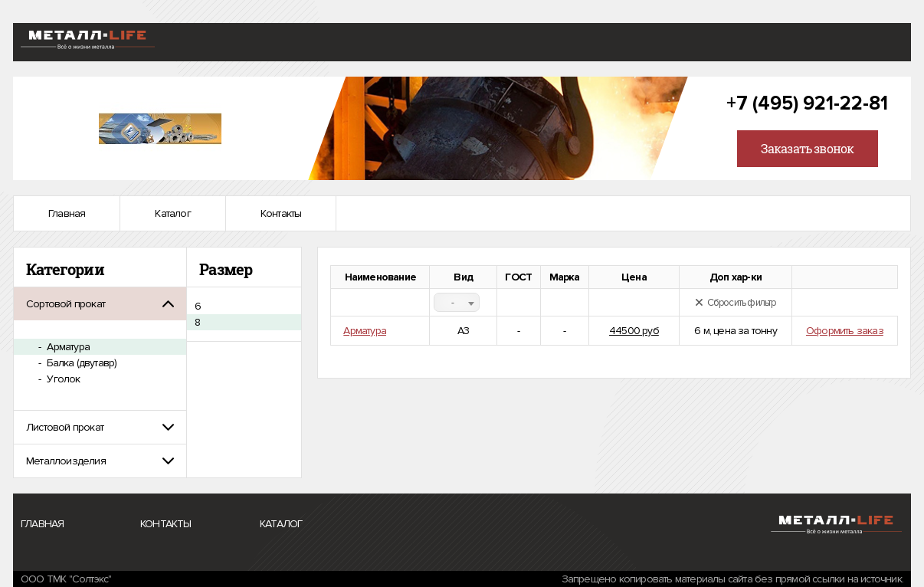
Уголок (62, 379)
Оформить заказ (845, 331)
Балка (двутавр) (80, 363)
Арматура (67, 347)
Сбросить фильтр (736, 303)
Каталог (172, 213)
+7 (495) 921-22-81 (807, 103)
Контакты (281, 213)
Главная (67, 213)
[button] (100, 304)
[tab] (100, 304)
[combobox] (457, 302)
